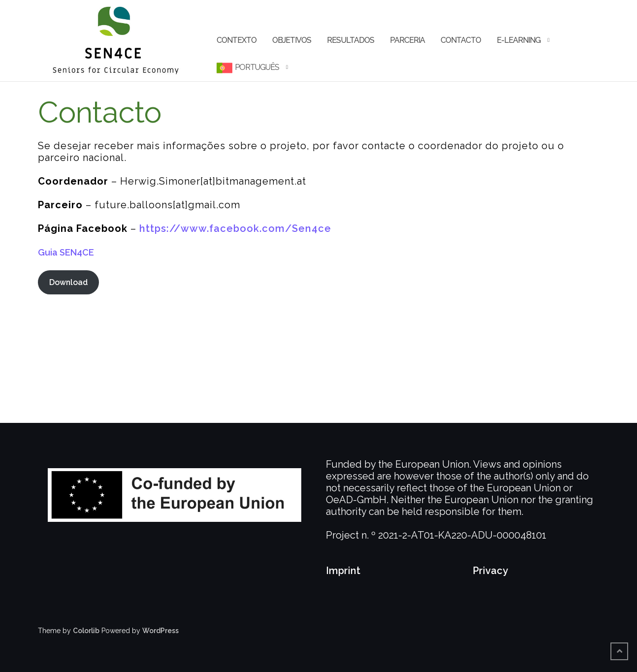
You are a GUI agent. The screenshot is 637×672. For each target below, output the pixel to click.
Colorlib (86, 631)
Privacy (490, 571)
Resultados (350, 40)
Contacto (461, 40)
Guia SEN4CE (66, 252)
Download (68, 282)
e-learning (519, 40)
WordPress (160, 631)
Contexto (237, 40)
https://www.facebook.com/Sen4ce (235, 228)
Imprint (343, 571)
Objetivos (292, 40)
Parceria (407, 40)
